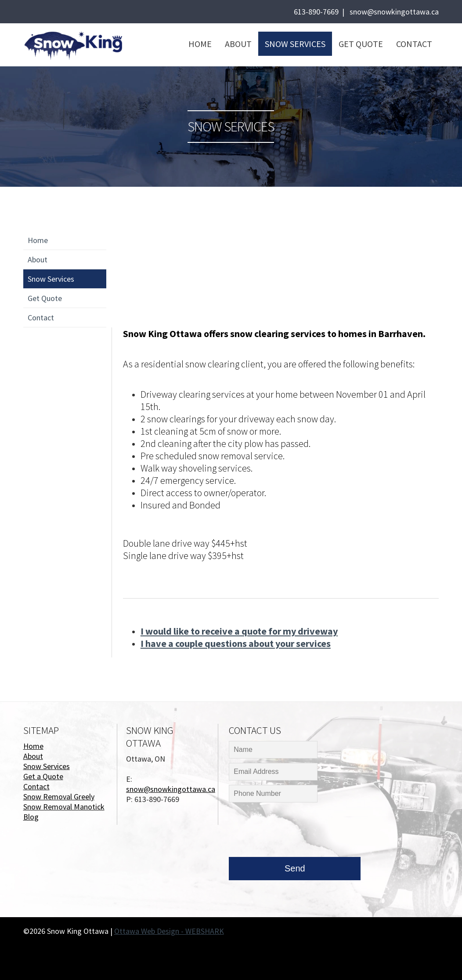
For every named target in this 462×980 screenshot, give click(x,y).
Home (200, 44)
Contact (414, 44)
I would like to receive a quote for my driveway (239, 631)
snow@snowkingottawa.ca (394, 12)
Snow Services (295, 44)
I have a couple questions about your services (236, 643)
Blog (31, 817)
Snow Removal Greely (59, 797)
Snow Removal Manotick (64, 807)
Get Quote (361, 44)
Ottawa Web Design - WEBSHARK (169, 931)
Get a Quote (43, 776)
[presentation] (296, 832)
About (238, 44)
